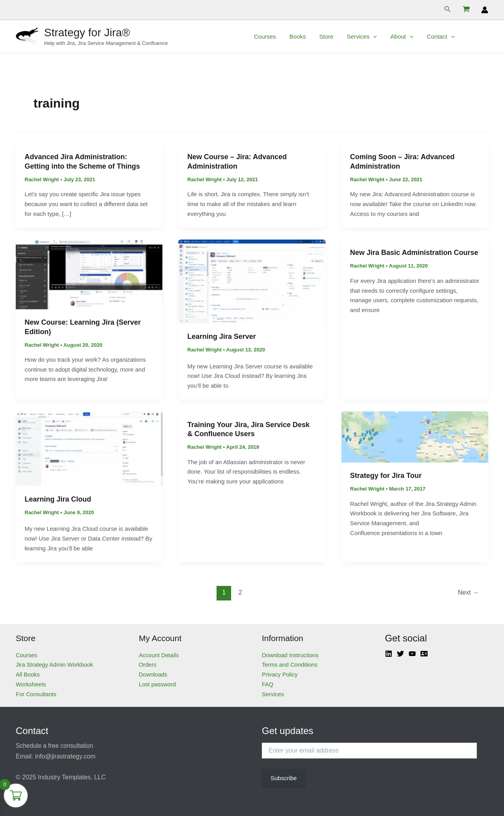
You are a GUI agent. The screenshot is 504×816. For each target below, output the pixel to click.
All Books (28, 674)
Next (468, 592)
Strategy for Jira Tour (386, 476)
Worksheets (31, 684)
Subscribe (284, 778)
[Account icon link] (485, 10)
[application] (381, 37)
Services (370, 37)
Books (308, 36)
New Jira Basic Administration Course (414, 253)
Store (335, 36)
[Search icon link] (448, 10)
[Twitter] (400, 654)
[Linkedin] (389, 654)
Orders (148, 665)
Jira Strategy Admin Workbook (55, 665)
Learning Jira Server (222, 336)
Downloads (154, 674)
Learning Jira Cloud (58, 499)
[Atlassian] (424, 654)
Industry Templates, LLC (72, 777)
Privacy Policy (280, 674)
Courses (277, 36)
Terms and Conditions (290, 665)
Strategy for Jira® (87, 33)
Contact (445, 37)
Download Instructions (291, 655)
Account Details (159, 655)
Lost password (158, 684)
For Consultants (37, 694)
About (408, 37)
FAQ (268, 684)
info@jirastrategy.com (65, 756)
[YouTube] (412, 654)
